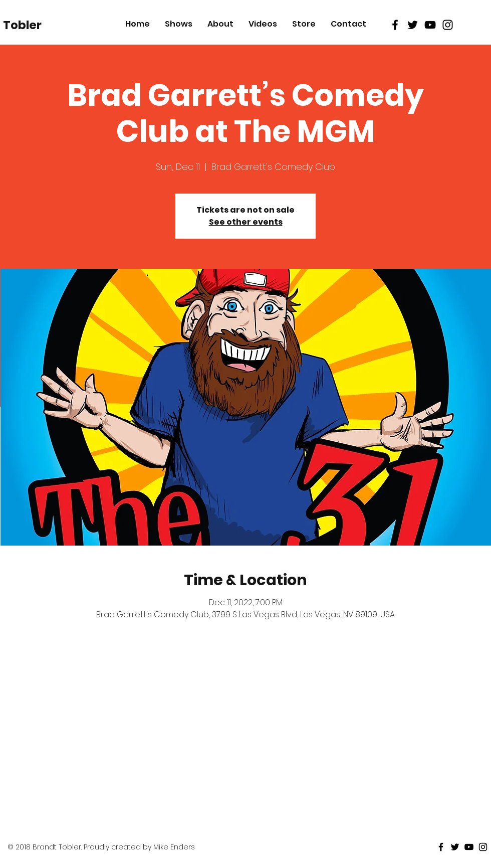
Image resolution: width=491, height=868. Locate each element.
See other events (246, 222)
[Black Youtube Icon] (430, 25)
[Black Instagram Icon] (448, 25)
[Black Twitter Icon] (413, 25)
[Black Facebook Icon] (395, 25)
